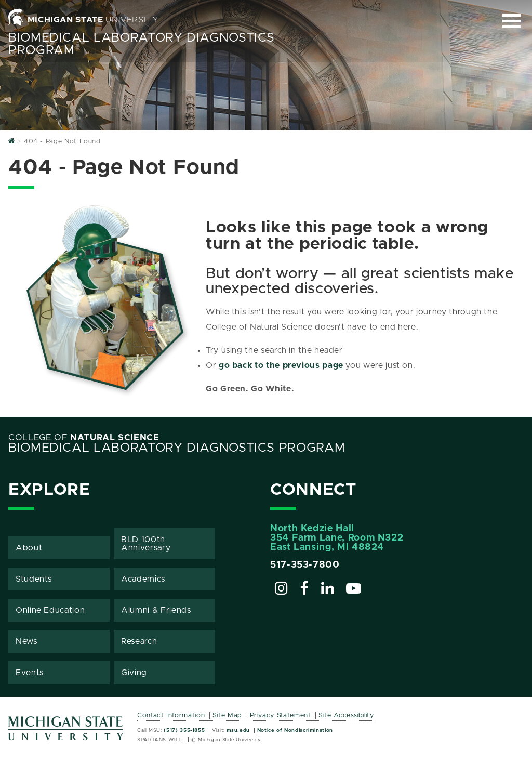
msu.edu (238, 730)
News (26, 641)
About (29, 548)
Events (30, 673)
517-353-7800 (305, 565)
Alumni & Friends (156, 610)
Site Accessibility (346, 715)
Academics (143, 579)
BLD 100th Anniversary (146, 544)
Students (34, 579)
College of (84, 438)
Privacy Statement (281, 715)
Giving (134, 673)
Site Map (227, 715)
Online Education (50, 610)
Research (139, 641)
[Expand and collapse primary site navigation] (511, 21)
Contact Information (171, 715)
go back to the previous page (281, 365)
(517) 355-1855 (184, 730)
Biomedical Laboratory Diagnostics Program (177, 448)
